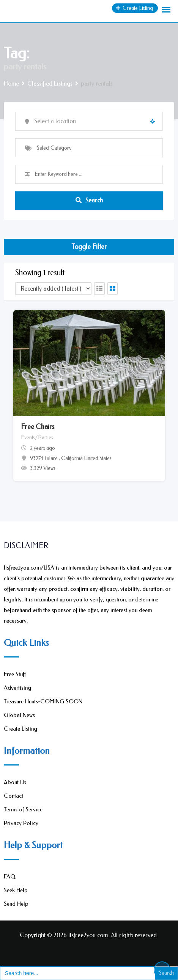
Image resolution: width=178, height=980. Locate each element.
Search (89, 200)
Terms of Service (23, 809)
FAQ (9, 877)
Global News (19, 715)
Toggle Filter (89, 247)
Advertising (17, 688)
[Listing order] (53, 289)
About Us (15, 782)
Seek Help (16, 890)
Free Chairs (38, 427)
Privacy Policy (21, 823)
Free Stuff (15, 674)
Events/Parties (37, 438)
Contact (13, 796)
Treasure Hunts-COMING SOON (43, 701)
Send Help (16, 904)
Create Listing (20, 729)
